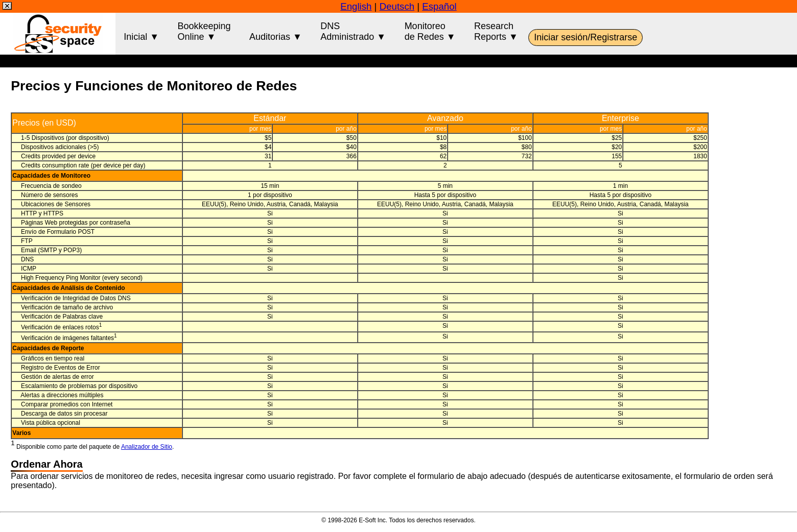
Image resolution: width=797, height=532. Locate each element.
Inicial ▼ (141, 31)
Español (439, 6)
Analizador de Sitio (147, 447)
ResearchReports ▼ (496, 31)
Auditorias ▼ (276, 31)
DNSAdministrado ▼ (353, 31)
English (356, 6)
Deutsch (397, 6)
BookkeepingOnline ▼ (204, 31)
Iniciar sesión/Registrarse (585, 37)
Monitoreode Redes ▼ (430, 31)
